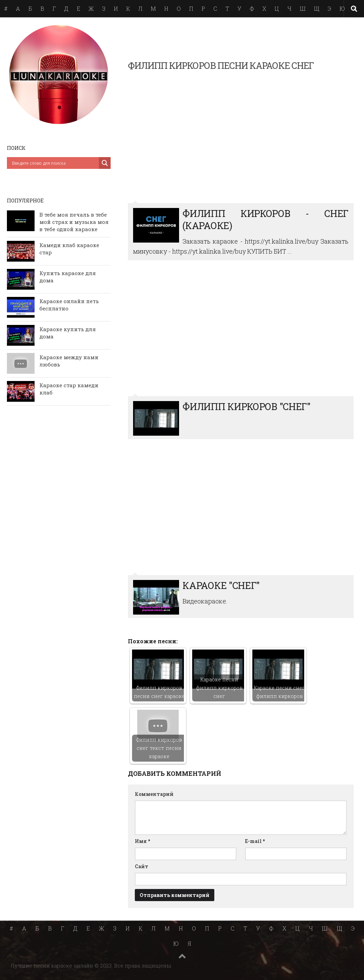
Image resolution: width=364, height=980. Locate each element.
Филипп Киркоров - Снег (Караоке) (241, 139)
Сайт (142, 866)
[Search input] (55, 163)
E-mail (255, 841)
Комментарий (154, 794)
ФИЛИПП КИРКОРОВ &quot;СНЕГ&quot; (241, 332)
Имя (142, 841)
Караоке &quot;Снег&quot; (241, 511)
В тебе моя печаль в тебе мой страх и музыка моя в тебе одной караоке (74, 222)
